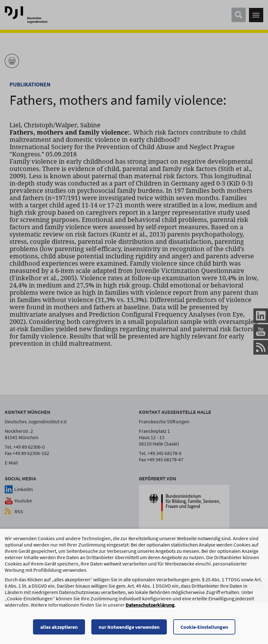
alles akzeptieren (59, 627)
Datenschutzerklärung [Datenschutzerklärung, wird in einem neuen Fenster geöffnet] (150, 605)
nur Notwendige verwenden (129, 627)
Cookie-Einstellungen (204, 627)
